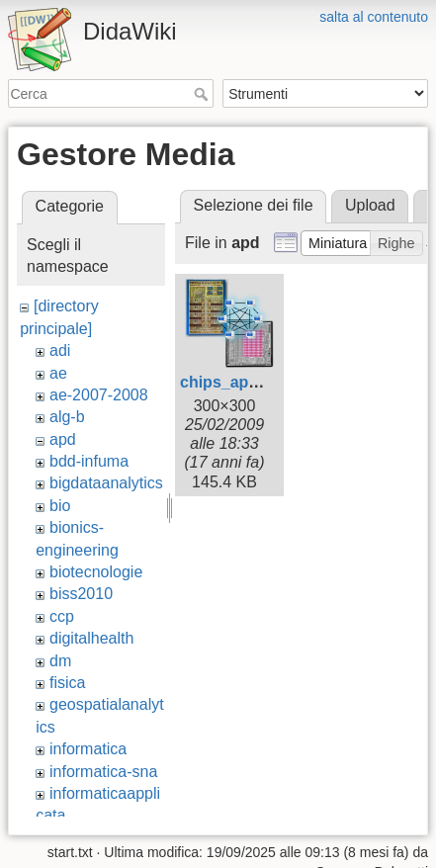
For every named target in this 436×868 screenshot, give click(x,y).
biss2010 (81, 594)
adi (60, 350)
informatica (88, 749)
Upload (370, 205)
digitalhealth (91, 638)
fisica (67, 683)
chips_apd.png (236, 382)
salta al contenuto (374, 17)
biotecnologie (96, 572)
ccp (62, 616)
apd (63, 439)
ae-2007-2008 (99, 395)
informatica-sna (103, 772)
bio (60, 506)
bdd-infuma (89, 461)
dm (60, 661)
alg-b (67, 417)
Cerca (203, 94)
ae (58, 373)
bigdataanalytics (106, 483)
